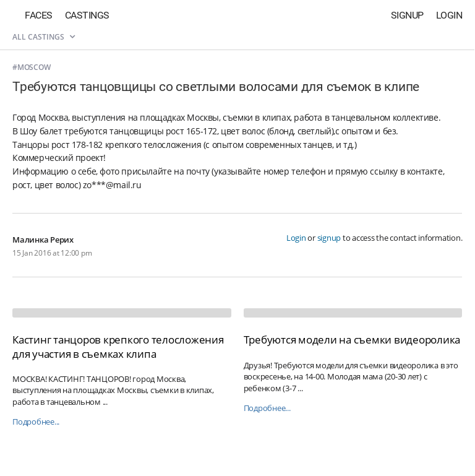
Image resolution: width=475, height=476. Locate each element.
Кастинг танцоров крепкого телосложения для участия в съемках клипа (118, 346)
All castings (44, 37)
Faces (39, 15)
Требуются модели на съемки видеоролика (352, 340)
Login (449, 15)
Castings (87, 15)
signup (329, 238)
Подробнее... (36, 422)
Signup (407, 15)
